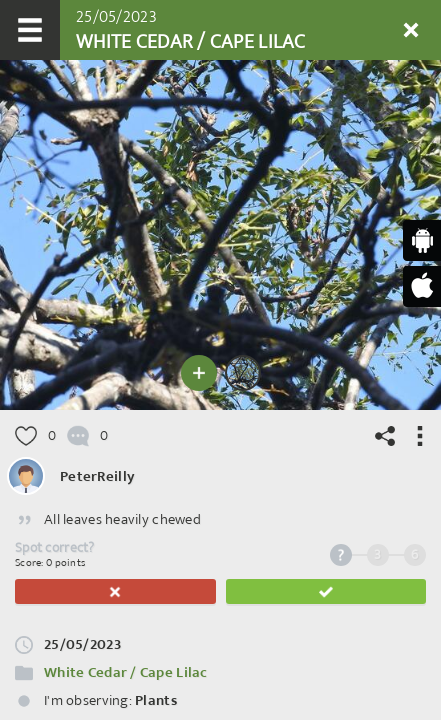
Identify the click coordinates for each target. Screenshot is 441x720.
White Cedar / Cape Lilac (126, 672)
